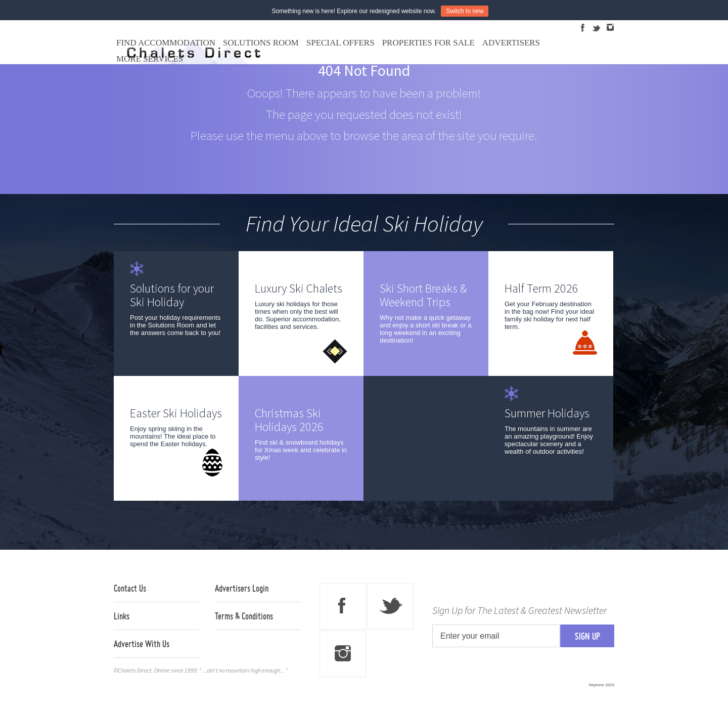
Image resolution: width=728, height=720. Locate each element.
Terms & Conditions (244, 616)
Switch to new (465, 11)
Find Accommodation (166, 43)
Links (122, 616)
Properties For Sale (428, 43)
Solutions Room (261, 43)
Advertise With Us (142, 644)
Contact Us (130, 588)
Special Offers (340, 43)
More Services (150, 59)
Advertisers (511, 43)
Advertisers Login (242, 588)
